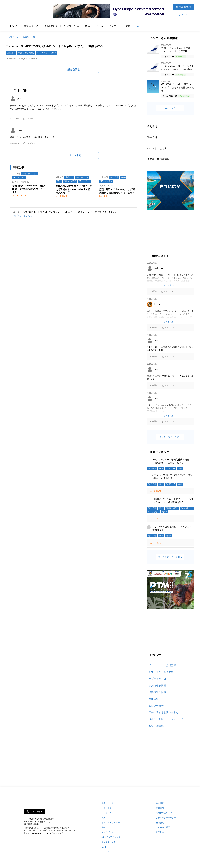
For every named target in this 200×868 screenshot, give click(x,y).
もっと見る (170, 108)
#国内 (66, 181)
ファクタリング (109, 842)
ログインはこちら (23, 216)
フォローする (37, 812)
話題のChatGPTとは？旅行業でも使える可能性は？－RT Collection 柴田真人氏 (74, 189)
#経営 (180, 469)
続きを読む (74, 69)
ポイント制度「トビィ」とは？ (166, 719)
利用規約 (160, 823)
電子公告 (160, 832)
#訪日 (74, 181)
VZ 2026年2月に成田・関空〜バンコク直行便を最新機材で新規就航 (177, 87)
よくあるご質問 (163, 827)
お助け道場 (51, 26)
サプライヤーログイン (161, 679)
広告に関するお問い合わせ (164, 712)
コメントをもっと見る (170, 437)
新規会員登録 (183, 7)
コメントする (74, 155)
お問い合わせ (156, 706)
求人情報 (152, 127)
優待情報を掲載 (157, 692)
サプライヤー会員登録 (161, 672)
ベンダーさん (71, 26)
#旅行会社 (11, 53)
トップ (13, 26)
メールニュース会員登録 (162, 665)
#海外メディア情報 (26, 53)
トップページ (12, 37)
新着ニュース (31, 26)
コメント (21, 195)
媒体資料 (154, 699)
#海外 (59, 181)
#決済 (165, 512)
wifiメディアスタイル (111, 837)
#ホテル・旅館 (82, 177)
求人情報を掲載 (157, 686)
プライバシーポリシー (166, 818)
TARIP (104, 847)
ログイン (183, 15)
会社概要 (160, 803)
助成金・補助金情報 (158, 159)
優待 (128, 26)
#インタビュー (187, 508)
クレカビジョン (109, 832)
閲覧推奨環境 (156, 726)
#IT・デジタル (43, 53)
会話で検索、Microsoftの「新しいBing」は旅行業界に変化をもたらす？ (29, 189)
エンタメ (105, 852)
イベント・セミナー (108, 26)
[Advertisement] (170, 234)
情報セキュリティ (164, 813)
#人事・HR (171, 469)
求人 (88, 26)
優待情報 (152, 137)
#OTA (54, 53)
